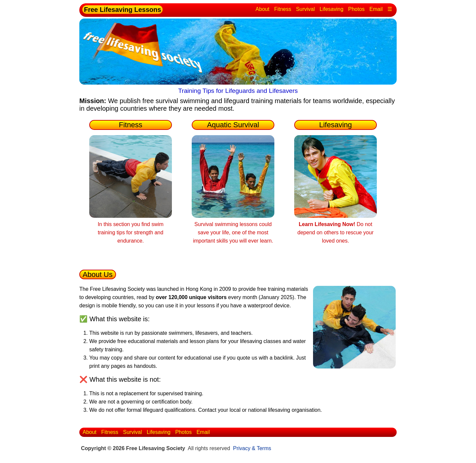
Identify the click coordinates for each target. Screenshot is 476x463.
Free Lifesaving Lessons (122, 10)
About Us (98, 274)
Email (376, 9)
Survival (305, 9)
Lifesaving (332, 9)
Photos (356, 9)
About (262, 9)
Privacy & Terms (252, 448)
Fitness (283, 9)
